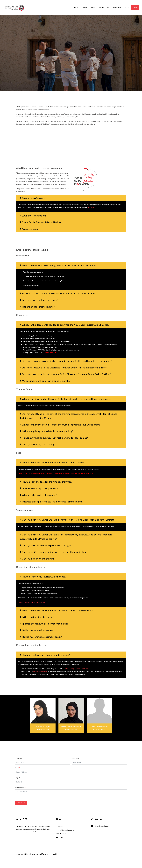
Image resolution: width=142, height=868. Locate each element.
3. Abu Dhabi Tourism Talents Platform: (42, 222)
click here (90, 207)
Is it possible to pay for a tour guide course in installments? (53, 502)
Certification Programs (65, 830)
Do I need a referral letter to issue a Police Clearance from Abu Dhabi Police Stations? (67, 374)
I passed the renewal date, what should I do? (45, 624)
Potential (54, 854)
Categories (61, 834)
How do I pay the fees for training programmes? (47, 482)
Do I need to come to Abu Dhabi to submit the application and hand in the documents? (67, 361)
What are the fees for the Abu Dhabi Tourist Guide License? (53, 462)
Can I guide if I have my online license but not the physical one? (55, 552)
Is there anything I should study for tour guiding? (48, 431)
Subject (17, 778)
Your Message (20, 787)
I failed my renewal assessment (38, 630)
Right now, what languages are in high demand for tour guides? (55, 438)
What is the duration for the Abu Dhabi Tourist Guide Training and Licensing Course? (67, 399)
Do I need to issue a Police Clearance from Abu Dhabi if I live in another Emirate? (64, 368)
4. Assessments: (30, 229)
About (59, 838)
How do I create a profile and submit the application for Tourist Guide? (59, 293)
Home (59, 826)
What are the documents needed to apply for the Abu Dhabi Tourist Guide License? (66, 325)
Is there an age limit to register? (39, 307)
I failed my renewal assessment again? (42, 637)
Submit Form (21, 803)
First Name (19, 758)
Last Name (75, 758)
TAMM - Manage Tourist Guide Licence (32, 602)
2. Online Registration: (34, 216)
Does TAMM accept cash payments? (41, 488)
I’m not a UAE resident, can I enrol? (40, 300)
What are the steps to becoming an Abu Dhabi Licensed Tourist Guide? (59, 265)
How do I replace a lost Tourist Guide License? (46, 655)
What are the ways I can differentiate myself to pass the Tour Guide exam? (61, 425)
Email (17, 768)
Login (135, 8)
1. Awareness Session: (33, 198)
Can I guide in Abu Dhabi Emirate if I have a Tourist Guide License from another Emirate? (69, 520)
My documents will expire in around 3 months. (46, 381)
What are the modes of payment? (39, 495)
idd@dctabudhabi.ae (40, 671)
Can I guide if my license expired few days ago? (46, 545)
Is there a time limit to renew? (38, 617)
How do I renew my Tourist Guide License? (44, 577)
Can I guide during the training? (39, 444)
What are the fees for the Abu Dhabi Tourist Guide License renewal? (58, 610)
